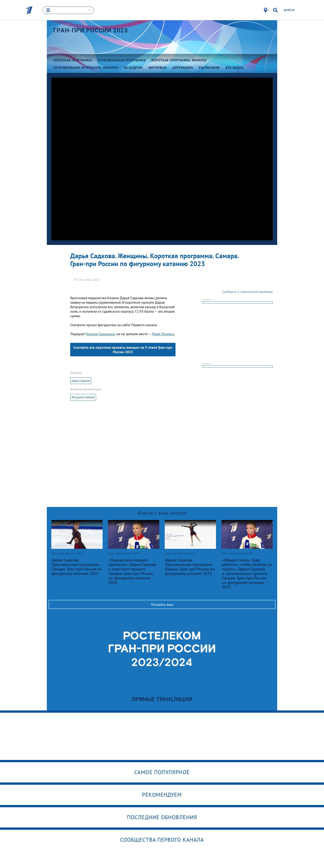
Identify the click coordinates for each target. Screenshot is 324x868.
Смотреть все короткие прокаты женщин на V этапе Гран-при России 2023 (123, 350)
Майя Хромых (163, 334)
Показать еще (162, 604)
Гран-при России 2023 (91, 30)
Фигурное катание (83, 397)
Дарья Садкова (81, 381)
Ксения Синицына (100, 334)
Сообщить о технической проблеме (247, 292)
